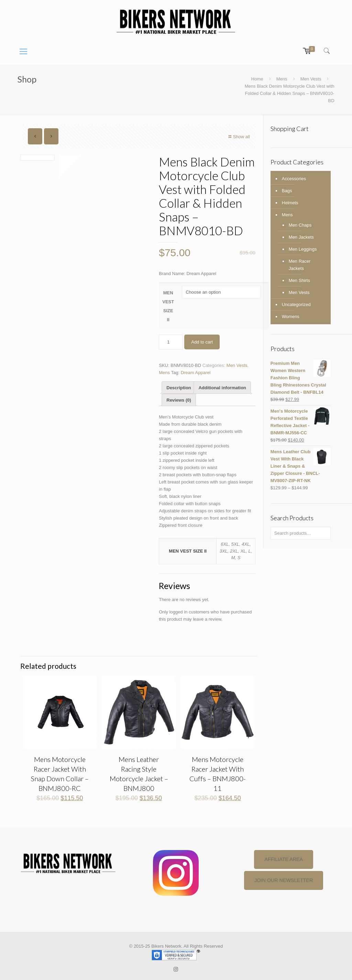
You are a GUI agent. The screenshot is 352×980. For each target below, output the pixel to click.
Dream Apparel (196, 373)
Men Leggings (303, 249)
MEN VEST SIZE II (168, 306)
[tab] (179, 388)
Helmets (290, 203)
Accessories (294, 179)
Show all (238, 137)
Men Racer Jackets (300, 265)
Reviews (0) (179, 400)
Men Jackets (301, 237)
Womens (291, 317)
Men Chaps (300, 225)
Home (257, 79)
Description (179, 388)
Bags (287, 191)
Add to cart (202, 342)
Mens (282, 79)
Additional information (222, 388)
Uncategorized (296, 304)
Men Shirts (299, 280)
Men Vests (311, 79)
